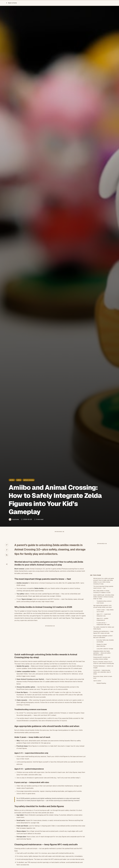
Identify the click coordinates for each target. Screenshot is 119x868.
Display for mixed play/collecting (102, 678)
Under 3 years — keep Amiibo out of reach (105, 643)
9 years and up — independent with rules (103, 656)
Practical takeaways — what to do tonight (103, 699)
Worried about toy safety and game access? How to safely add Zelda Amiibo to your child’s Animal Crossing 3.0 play (104, 613)
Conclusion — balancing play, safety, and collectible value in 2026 (102, 704)
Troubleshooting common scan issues (104, 634)
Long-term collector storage (105, 681)
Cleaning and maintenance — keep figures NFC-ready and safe (103, 665)
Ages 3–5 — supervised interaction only (104, 647)
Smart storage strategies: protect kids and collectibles (103, 669)
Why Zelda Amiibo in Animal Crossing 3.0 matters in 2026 (102, 624)
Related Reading (101, 716)
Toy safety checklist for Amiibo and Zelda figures (104, 660)
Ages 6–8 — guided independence (102, 652)
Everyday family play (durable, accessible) (105, 673)
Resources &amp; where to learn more (103, 710)
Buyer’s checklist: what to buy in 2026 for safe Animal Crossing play (104, 695)
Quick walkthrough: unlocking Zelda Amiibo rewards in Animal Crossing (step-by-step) (104, 629)
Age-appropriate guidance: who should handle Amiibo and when (103, 639)
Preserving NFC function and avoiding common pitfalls (102, 691)
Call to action (97, 713)
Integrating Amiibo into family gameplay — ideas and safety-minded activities (102, 685)
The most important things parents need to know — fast (103, 620)
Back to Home (11, 3)
